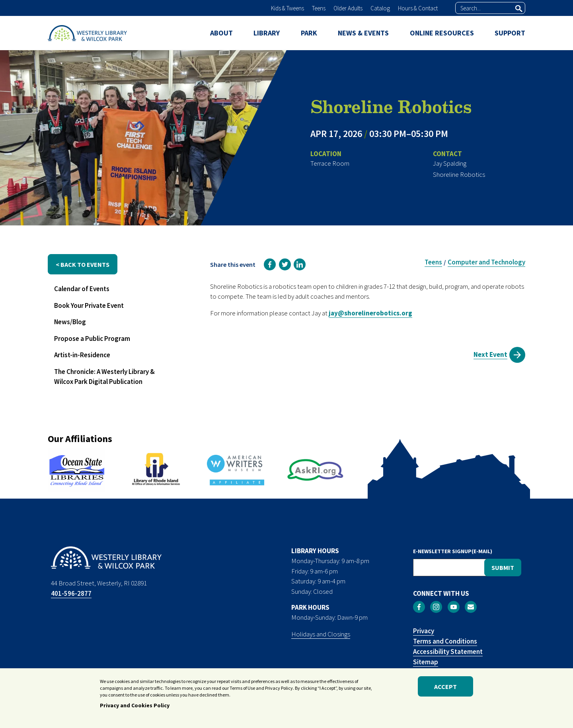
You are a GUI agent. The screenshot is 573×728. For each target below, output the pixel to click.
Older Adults (348, 8)
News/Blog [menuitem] (70, 322)
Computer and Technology (486, 262)
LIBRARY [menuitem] (267, 33)
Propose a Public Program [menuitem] (92, 339)
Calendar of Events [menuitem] (82, 289)
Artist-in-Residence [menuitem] (82, 355)
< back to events (83, 264)
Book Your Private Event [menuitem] (89, 305)
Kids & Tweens (287, 8)
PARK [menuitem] (309, 33)
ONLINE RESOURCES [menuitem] (442, 33)
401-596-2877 (71, 593)
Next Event (490, 354)
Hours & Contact (418, 8)
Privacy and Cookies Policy (135, 707)
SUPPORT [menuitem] (510, 33)
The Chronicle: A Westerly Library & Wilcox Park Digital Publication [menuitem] (104, 377)
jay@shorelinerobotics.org (370, 313)
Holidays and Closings (321, 634)
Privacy (424, 631)
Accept (445, 688)
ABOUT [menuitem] (221, 33)
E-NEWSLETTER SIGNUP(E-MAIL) (453, 551)
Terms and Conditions (445, 641)
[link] (270, 264)
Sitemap (426, 662)
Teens (319, 8)
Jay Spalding (450, 163)
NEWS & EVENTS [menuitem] (363, 33)
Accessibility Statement (448, 652)
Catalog (380, 8)
